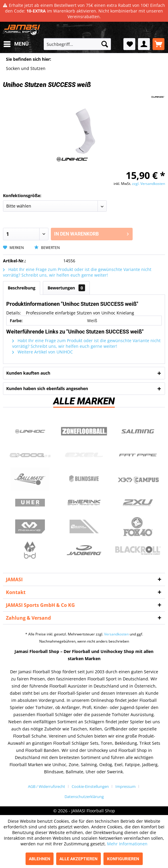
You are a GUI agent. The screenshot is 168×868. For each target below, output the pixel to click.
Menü (16, 43)
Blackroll (138, 550)
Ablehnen (40, 859)
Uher (30, 503)
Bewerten (47, 248)
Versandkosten (116, 634)
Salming (138, 431)
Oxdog (30, 455)
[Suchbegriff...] (77, 44)
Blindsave (84, 479)
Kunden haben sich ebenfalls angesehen (47, 388)
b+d (30, 550)
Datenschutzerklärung (84, 797)
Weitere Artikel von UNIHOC (43, 352)
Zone (84, 431)
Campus (138, 479)
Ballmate (30, 479)
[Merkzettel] (129, 44)
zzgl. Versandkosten (149, 184)
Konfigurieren (123, 859)
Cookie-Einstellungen (90, 786)
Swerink (84, 503)
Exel (84, 455)
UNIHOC (30, 431)
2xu (138, 503)
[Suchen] (105, 44)
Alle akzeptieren (78, 859)
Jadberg (84, 550)
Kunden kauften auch (28, 373)
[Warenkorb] (158, 44)
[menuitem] (16, 44)
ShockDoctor (84, 526)
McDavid (30, 526)
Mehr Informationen (127, 844)
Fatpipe (138, 455)
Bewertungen (66, 288)
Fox (138, 526)
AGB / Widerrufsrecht (47, 786)
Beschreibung (22, 288)
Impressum (125, 786)
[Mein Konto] (144, 44)
